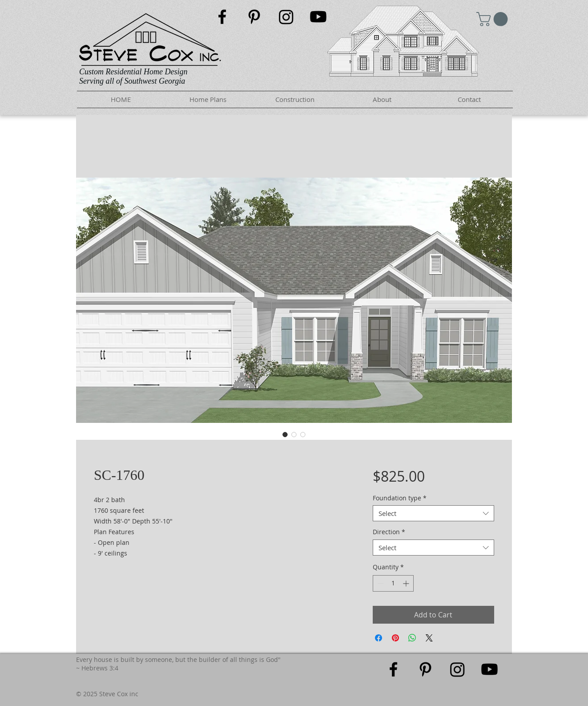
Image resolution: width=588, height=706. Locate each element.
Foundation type (400, 498)
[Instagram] (286, 17)
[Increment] (407, 583)
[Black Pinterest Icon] (254, 17)
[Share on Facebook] (379, 638)
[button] (494, 19)
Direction (389, 532)
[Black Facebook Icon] (222, 17)
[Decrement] (380, 583)
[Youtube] (318, 17)
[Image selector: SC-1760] (285, 434)
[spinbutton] (393, 583)
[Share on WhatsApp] (412, 638)
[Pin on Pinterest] (395, 638)
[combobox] (433, 513)
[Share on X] (429, 638)
